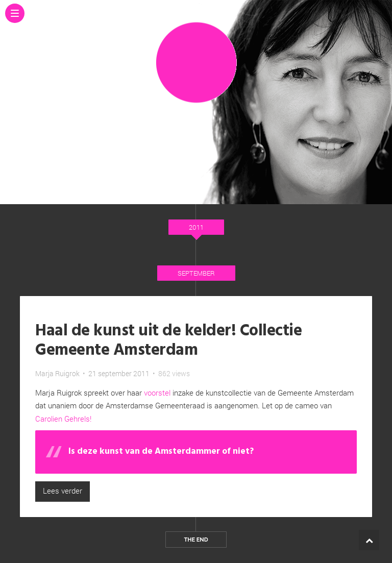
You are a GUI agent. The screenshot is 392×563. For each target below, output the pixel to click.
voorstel (157, 393)
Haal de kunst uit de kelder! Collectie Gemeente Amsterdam (168, 341)
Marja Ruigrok (57, 373)
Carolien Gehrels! (63, 419)
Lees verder (63, 491)
